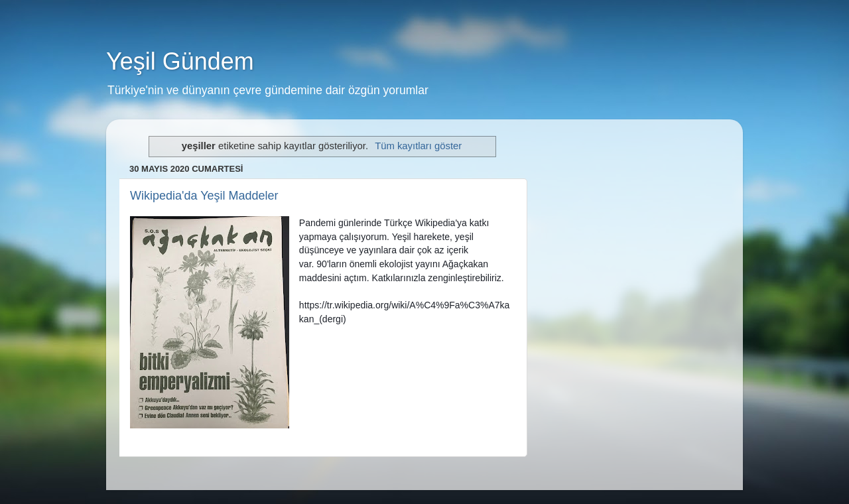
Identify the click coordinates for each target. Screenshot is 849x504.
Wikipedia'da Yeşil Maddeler (204, 196)
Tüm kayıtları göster (418, 146)
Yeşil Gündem (180, 61)
